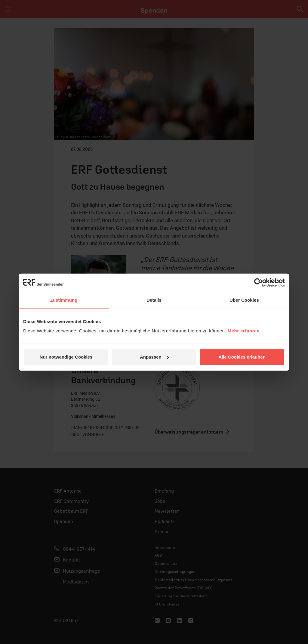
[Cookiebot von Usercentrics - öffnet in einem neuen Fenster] (259, 282)
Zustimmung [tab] (64, 300)
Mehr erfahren (244, 331)
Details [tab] (154, 300)
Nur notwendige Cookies (66, 357)
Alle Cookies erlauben (242, 357)
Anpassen (154, 357)
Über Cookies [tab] (244, 300)
